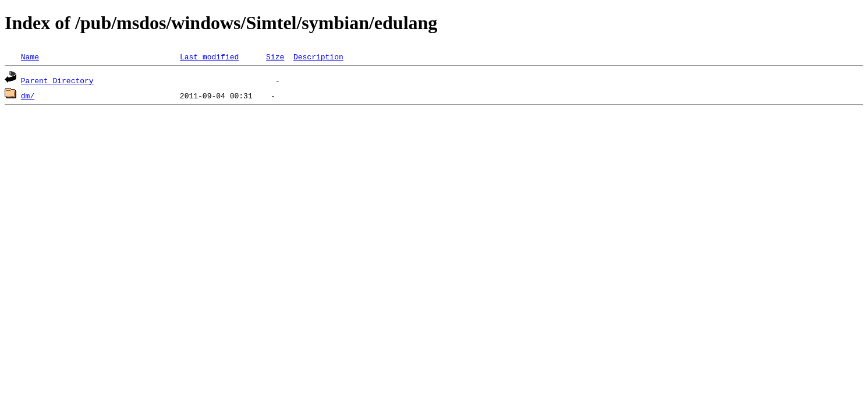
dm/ (28, 95)
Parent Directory (57, 80)
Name (30, 56)
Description (318, 56)
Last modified (209, 56)
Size (275, 56)
